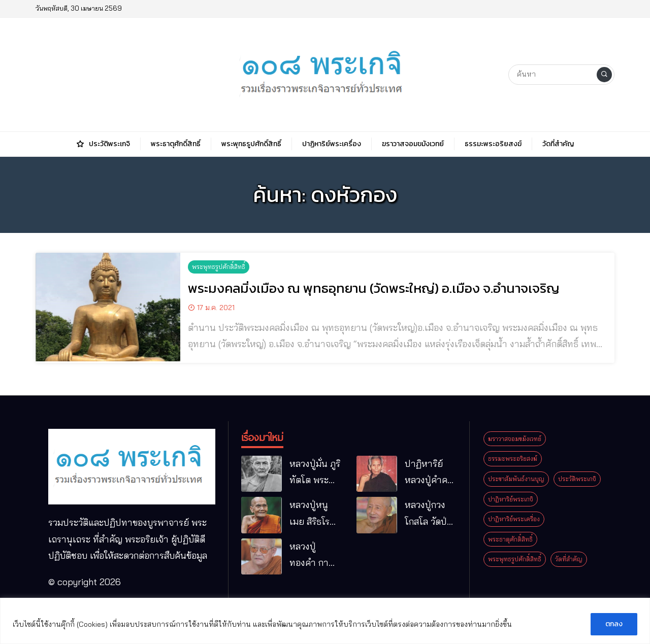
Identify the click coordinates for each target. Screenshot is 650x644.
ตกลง (614, 624)
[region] (325, 621)
